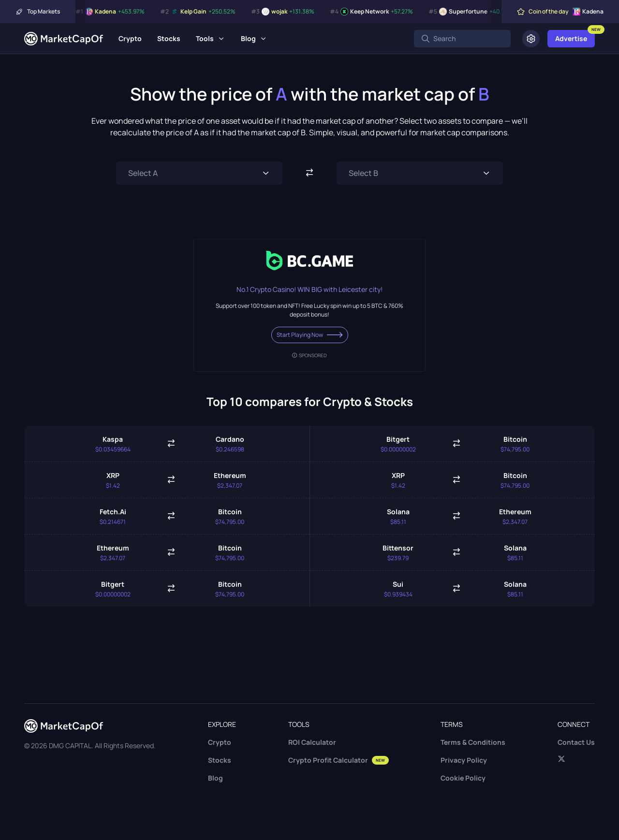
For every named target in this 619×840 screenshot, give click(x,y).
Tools (205, 38)
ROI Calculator (312, 742)
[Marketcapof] (64, 39)
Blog (248, 38)
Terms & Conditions (473, 742)
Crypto (130, 38)
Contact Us (576, 742)
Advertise (571, 38)
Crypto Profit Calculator (339, 760)
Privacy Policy (464, 760)
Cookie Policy (463, 778)
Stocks (169, 38)
